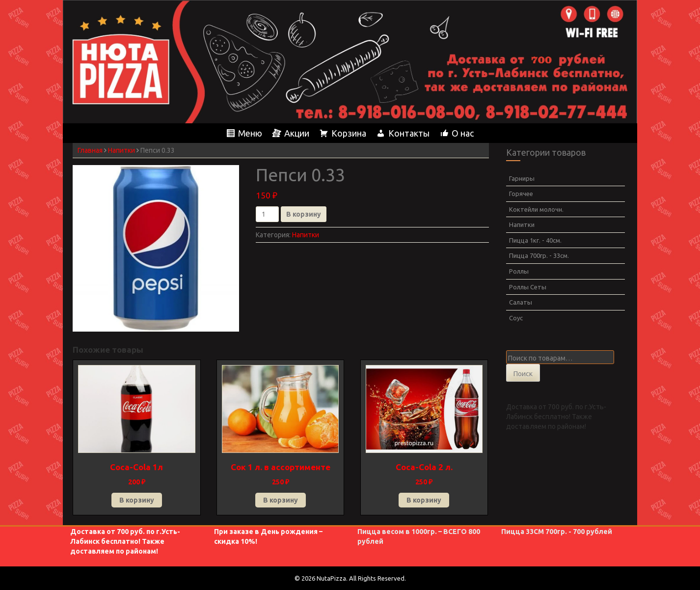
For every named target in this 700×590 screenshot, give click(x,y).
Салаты (521, 302)
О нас (463, 133)
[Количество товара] (267, 214)
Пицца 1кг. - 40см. (535, 240)
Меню (250, 133)
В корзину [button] (137, 500)
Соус (516, 318)
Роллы (519, 271)
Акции (297, 133)
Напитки (121, 150)
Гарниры (522, 178)
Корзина (349, 133)
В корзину (304, 214)
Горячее (521, 194)
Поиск (523, 374)
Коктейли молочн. (536, 209)
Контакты (409, 133)
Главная (90, 150)
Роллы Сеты (528, 287)
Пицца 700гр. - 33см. (539, 255)
